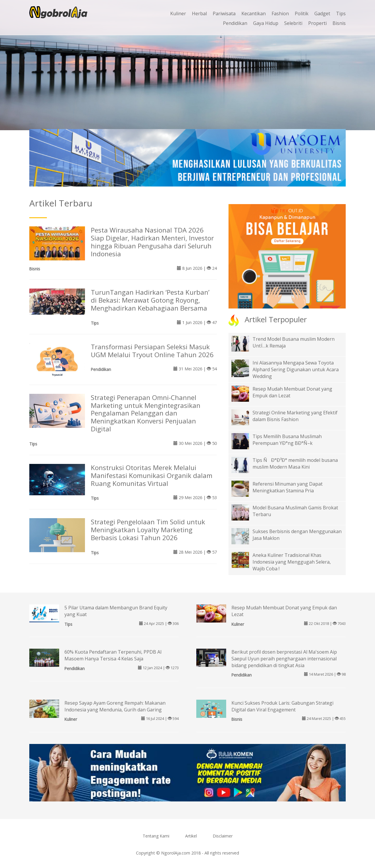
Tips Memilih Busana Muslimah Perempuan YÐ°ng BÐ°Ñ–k (287, 440)
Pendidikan (235, 23)
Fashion (280, 13)
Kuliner (178, 13)
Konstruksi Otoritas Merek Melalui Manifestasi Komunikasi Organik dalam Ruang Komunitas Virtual (152, 475)
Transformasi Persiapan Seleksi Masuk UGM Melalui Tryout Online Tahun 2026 (152, 351)
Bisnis (339, 23)
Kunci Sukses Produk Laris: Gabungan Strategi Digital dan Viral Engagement (282, 706)
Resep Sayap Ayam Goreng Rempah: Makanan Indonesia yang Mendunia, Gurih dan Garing (115, 706)
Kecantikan (254, 13)
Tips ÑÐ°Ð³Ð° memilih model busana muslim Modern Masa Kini (295, 463)
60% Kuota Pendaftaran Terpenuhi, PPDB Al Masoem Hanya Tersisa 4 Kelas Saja (113, 655)
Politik (302, 13)
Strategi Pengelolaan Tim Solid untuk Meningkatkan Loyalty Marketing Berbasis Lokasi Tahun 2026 (148, 530)
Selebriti (293, 23)
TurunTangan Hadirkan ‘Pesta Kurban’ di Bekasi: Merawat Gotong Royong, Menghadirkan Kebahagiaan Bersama (150, 300)
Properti (317, 23)
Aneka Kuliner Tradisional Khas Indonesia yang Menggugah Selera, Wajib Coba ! (292, 562)
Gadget (322, 13)
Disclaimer (223, 836)
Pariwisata (224, 13)
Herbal (199, 13)
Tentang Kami (156, 836)
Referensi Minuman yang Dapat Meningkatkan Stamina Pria (288, 487)
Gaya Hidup (266, 23)
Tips (341, 13)
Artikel (191, 836)
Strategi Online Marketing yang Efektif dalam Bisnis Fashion (295, 416)
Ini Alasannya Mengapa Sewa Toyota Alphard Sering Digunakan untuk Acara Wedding (296, 369)
